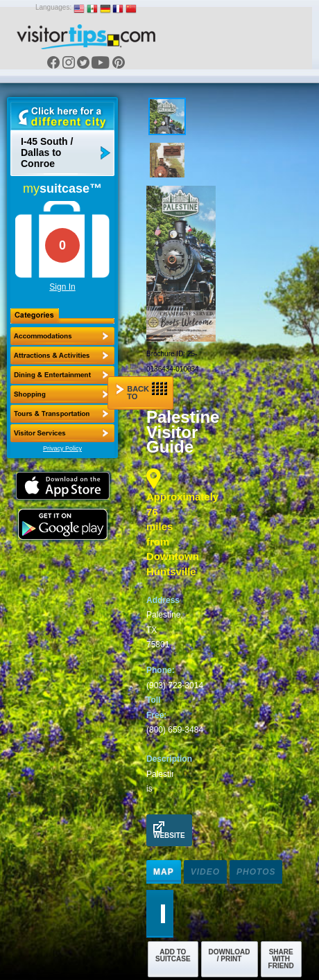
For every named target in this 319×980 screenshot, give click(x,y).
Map (164, 872)
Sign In (62, 287)
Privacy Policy (62, 448)
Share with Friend (281, 959)
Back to (141, 391)
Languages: (53, 7)
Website (169, 830)
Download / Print (230, 955)
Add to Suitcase (173, 955)
